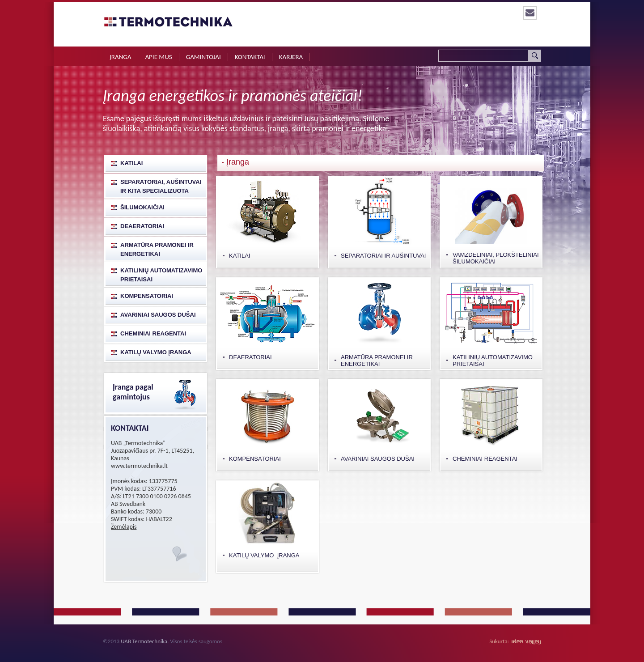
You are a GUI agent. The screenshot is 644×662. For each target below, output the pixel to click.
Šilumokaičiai (142, 207)
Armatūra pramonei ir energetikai (157, 249)
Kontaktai (250, 57)
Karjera (291, 57)
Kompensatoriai (147, 296)
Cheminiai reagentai (153, 333)
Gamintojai (203, 57)
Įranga (120, 57)
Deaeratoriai (142, 226)
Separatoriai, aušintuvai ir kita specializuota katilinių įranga (161, 187)
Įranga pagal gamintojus (133, 392)
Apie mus (158, 57)
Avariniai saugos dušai (158, 315)
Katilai (131, 163)
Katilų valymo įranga (156, 352)
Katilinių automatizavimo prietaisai (161, 275)
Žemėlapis (124, 527)
